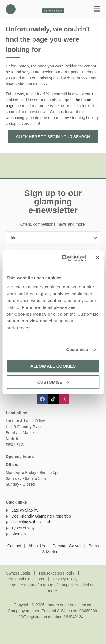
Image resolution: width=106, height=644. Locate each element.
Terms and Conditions (25, 579)
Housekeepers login (57, 573)
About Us (37, 546)
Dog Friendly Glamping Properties (41, 516)
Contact (14, 546)
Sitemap (19, 534)
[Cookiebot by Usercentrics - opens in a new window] (64, 258)
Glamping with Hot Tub (31, 522)
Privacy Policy (65, 579)
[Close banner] (98, 257)
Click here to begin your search (53, 137)
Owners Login (18, 573)
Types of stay (23, 528)
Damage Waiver (67, 546)
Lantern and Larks (53, 9)
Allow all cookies (53, 366)
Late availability (25, 510)
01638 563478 (11, 9)
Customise (77, 350)
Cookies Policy (31, 314)
